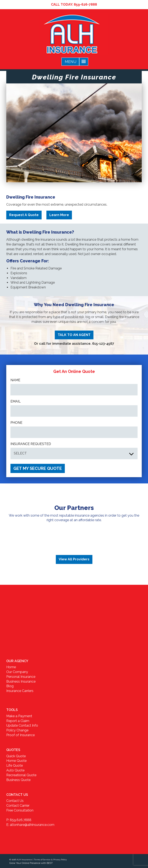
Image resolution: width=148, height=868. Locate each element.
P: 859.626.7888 (19, 820)
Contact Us (15, 801)
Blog (10, 686)
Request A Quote (24, 215)
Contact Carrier (18, 806)
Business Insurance (21, 681)
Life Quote (15, 765)
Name (15, 380)
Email (16, 401)
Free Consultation (20, 810)
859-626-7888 (85, 4)
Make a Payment (19, 716)
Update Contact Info (22, 725)
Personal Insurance (21, 677)
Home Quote (16, 761)
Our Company (17, 672)
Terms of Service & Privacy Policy (50, 860)
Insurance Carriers (20, 691)
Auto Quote (15, 770)
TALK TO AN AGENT (74, 335)
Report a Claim (18, 721)
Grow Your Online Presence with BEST (31, 863)
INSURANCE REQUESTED (31, 444)
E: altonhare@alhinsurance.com (30, 825)
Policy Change (17, 730)
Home (11, 667)
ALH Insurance (24, 860)
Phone (16, 423)
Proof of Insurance (20, 735)
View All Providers (74, 559)
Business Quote (18, 780)
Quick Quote (16, 756)
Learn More (59, 215)
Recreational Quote (21, 775)
